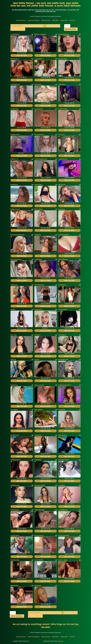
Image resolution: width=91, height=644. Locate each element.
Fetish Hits (60, 641)
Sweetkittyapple (40, 510)
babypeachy (38, 309)
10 (58, 26)
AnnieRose (38, 435)
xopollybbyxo (39, 109)
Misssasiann (38, 185)
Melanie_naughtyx (40, 34)
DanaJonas (14, 385)
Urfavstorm (38, 84)
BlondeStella (38, 209)
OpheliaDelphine (64, 235)
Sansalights (14, 410)
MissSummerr (15, 560)
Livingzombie (63, 309)
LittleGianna (62, 285)
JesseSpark (38, 259)
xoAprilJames (15, 535)
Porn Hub (72, 20)
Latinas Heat (64, 20)
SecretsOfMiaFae (64, 34)
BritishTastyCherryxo (17, 235)
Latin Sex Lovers (21, 20)
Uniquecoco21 (15, 134)
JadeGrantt (14, 285)
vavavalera (62, 410)
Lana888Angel (63, 510)
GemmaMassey (63, 259)
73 (20, 29)
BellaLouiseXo (15, 209)
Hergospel (62, 209)
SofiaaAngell (15, 510)
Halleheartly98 (63, 109)
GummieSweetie (63, 460)
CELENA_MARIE (40, 485)
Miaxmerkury (15, 59)
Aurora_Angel (63, 560)
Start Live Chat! (22, 55)
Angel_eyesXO (39, 385)
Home (67, 26)
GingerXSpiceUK (64, 535)
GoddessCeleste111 (65, 385)
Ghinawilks (38, 460)
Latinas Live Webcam (33, 20)
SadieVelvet (14, 185)
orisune (37, 359)
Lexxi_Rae (62, 134)
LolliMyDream (15, 485)
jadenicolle (62, 185)
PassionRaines (39, 134)
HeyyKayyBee (63, 59)
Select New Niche (71, 29)
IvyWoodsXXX (63, 159)
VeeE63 (13, 309)
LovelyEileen (39, 59)
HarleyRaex (62, 84)
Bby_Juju (14, 335)
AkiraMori (38, 335)
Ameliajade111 (15, 84)
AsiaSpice (38, 235)
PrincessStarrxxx (16, 259)
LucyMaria (62, 485)
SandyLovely (15, 435)
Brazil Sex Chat (46, 20)
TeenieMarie (62, 335)
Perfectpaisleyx (39, 285)
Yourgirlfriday (15, 34)
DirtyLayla (38, 585)
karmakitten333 (63, 359)
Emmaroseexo (39, 535)
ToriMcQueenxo (16, 460)
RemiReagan (15, 109)
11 (12, 29)
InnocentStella (39, 560)
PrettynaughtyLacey (41, 159)
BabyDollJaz (15, 585)
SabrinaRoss (39, 410)
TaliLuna (13, 359)
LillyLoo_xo (14, 159)
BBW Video (55, 20)
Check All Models (17, 26)
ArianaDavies (63, 435)
